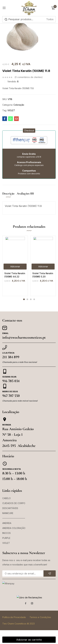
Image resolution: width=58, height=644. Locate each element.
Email (5, 333)
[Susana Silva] (5, 371)
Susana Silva (9, 377)
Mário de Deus (10, 392)
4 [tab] (34, 299)
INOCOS (6, 533)
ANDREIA (7, 523)
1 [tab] (24, 299)
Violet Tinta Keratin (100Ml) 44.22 (15, 275)
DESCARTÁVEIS (10, 508)
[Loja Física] (5, 347)
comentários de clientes (29, 77)
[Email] (5, 328)
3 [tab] (31, 299)
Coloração (19, 105)
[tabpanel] (15, 266)
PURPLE (6, 538)
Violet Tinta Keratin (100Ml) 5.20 (43, 275)
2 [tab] (27, 299)
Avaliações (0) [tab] (25, 194)
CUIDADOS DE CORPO (14, 503)
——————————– (14, 518)
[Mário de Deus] (5, 386)
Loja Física (8, 353)
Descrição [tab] (8, 194)
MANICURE (8, 513)
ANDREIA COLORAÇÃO (14, 528)
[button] (29, 131)
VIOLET (11, 110)
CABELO (6, 498)
